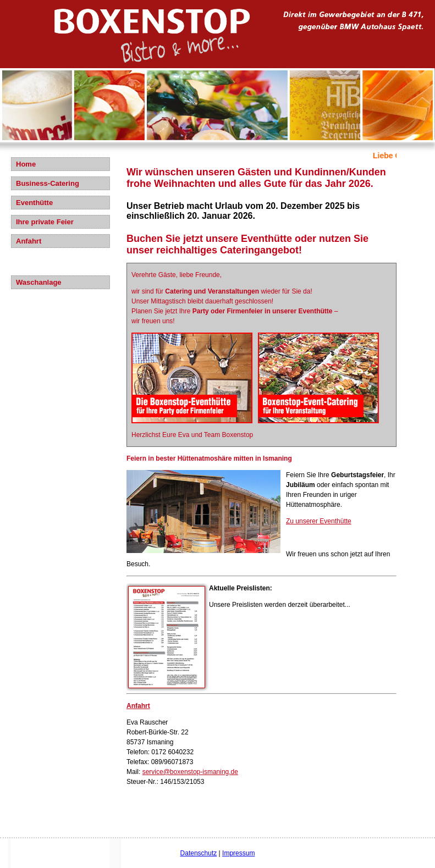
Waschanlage (39, 282)
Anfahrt (29, 241)
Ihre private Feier (45, 222)
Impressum (238, 853)
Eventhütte (34, 203)
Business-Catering (48, 183)
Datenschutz (199, 853)
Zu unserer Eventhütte (319, 521)
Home (26, 164)
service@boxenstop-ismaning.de (190, 772)
